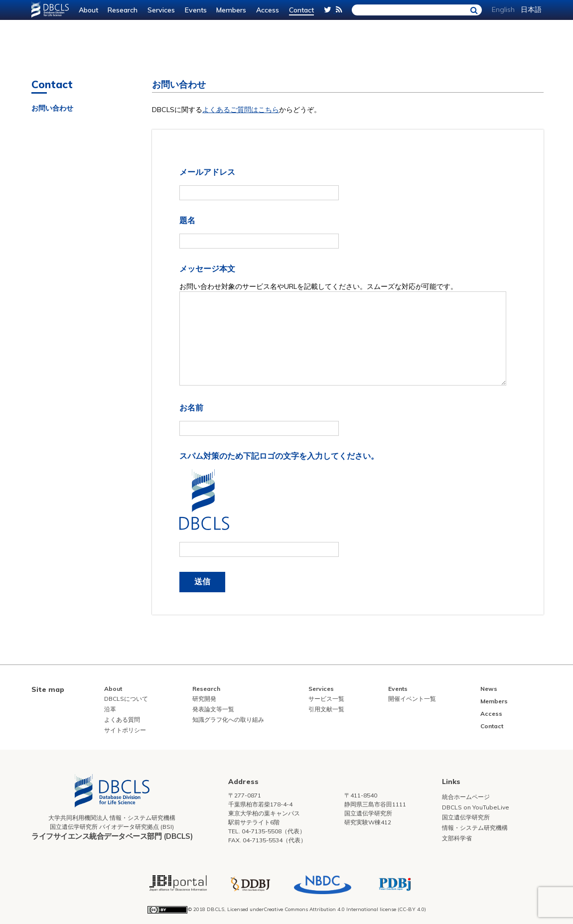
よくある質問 (122, 720)
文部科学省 (457, 838)
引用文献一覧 (326, 709)
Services (161, 10)
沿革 (110, 709)
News (489, 689)
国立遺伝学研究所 (466, 817)
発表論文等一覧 (213, 709)
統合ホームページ (466, 797)
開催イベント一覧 (412, 699)
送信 (202, 582)
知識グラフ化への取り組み (228, 720)
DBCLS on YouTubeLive (476, 807)
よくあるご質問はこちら (241, 110)
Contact (301, 10)
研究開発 (204, 699)
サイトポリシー (125, 730)
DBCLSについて (126, 699)
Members (231, 10)
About (88, 10)
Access (268, 10)
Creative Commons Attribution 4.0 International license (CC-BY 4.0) (345, 909)
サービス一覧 (326, 699)
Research (123, 10)
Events (196, 10)
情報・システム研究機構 (475, 828)
